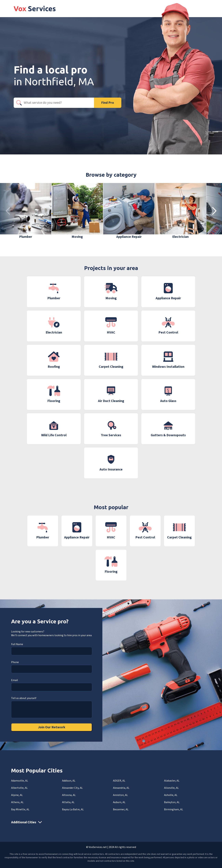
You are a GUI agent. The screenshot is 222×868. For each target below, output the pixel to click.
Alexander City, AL (72, 788)
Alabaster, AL (172, 781)
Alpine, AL (17, 795)
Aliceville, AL (171, 788)
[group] (26, 211)
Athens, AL (17, 802)
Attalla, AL (68, 802)
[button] (214, 211)
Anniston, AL (120, 795)
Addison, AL (69, 781)
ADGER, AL (119, 781)
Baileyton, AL (172, 802)
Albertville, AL (19, 788)
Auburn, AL (119, 802)
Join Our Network (52, 727)
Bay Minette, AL (20, 809)
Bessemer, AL (121, 809)
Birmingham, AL (174, 809)
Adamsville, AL (20, 781)
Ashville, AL (171, 795)
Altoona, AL (69, 795)
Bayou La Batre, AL (73, 809)
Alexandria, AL (121, 788)
